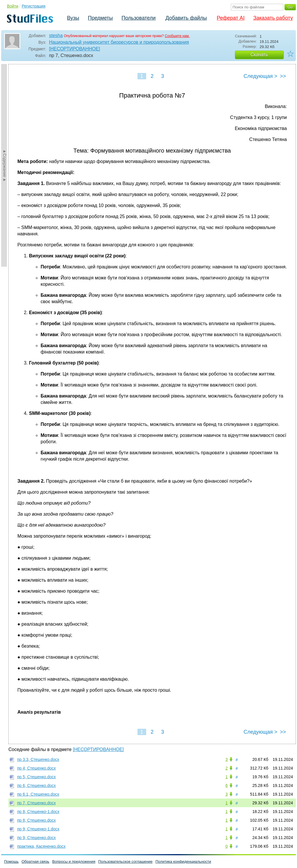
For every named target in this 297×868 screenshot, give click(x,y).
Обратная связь (35, 861)
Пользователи (138, 18)
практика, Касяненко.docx (41, 846)
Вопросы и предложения (74, 861)
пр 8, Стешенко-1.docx (38, 812)
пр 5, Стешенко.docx (36, 777)
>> (283, 76)
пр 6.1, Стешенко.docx (38, 794)
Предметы (100, 18)
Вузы (73, 18)
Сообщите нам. (177, 36)
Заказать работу (273, 18)
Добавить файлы (186, 18)
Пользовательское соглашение (125, 861)
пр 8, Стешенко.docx (36, 820)
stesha (56, 35)
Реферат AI (231, 18)
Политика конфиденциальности (183, 861)
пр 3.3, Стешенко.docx (38, 759)
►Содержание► (5, 165)
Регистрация (34, 6)
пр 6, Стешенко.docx (36, 785)
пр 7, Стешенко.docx (36, 803)
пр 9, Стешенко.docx (36, 838)
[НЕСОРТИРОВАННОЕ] (75, 49)
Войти (13, 6)
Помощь (11, 861)
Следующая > (260, 76)
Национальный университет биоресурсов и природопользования (119, 42)
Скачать (259, 55)
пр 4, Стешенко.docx (36, 768)
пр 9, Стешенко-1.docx (38, 829)
